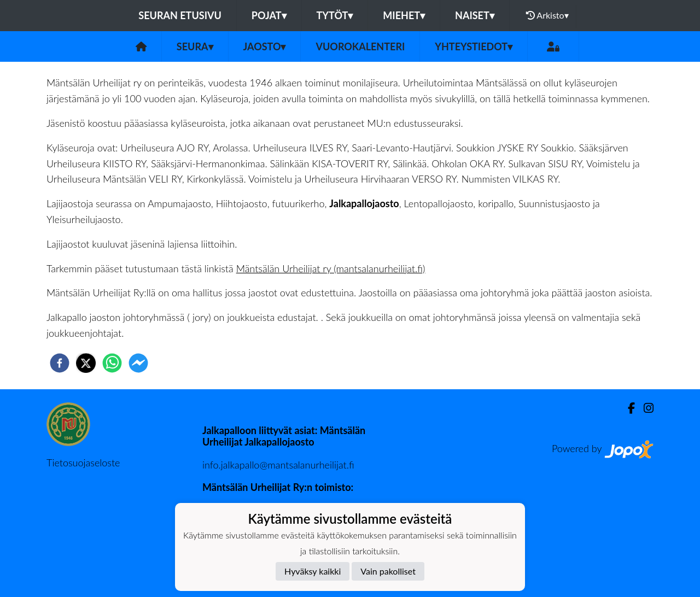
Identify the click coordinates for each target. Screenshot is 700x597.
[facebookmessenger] (138, 363)
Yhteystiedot (474, 46)
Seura (195, 46)
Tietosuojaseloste (83, 463)
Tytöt (335, 15)
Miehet (404, 15)
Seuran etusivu (180, 15)
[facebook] (60, 363)
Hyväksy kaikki (313, 571)
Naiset (475, 15)
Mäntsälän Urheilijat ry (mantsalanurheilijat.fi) (331, 268)
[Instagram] (644, 408)
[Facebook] (627, 408)
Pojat (269, 15)
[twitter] (86, 363)
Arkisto (547, 15)
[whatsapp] (112, 363)
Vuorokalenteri (360, 46)
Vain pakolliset (388, 571)
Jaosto (265, 46)
